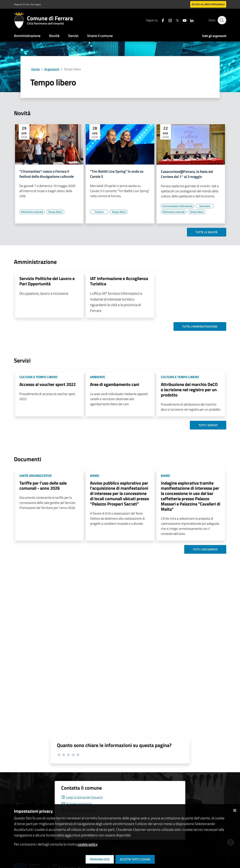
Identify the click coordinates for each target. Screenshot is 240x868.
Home (36, 69)
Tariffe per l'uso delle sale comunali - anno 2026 (43, 486)
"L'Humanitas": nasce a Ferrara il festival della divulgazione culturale (47, 174)
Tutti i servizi (208, 425)
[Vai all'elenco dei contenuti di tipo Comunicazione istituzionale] (178, 206)
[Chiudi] (235, 810)
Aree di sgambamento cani (115, 384)
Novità (54, 36)
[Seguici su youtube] (183, 20)
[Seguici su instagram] (168, 20)
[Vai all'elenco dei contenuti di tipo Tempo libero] (55, 212)
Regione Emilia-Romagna (27, 4)
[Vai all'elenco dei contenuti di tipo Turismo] (99, 212)
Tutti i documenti (205, 549)
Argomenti (52, 69)
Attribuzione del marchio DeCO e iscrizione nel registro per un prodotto (189, 390)
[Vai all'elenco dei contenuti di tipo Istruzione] (205, 206)
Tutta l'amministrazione (200, 326)
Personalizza (100, 859)
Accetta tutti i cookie (135, 859)
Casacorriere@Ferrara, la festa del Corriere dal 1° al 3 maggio (187, 174)
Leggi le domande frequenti (82, 797)
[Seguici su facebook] (161, 20)
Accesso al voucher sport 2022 (48, 384)
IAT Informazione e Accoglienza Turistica (119, 281)
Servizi (73, 36)
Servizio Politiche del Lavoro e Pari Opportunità (47, 281)
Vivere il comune (100, 36)
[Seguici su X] (175, 20)
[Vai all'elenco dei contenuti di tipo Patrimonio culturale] (32, 212)
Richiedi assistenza (77, 804)
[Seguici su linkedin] (190, 20)
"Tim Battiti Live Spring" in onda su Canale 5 (117, 174)
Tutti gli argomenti (214, 36)
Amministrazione (27, 36)
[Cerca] (222, 20)
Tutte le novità (207, 232)
